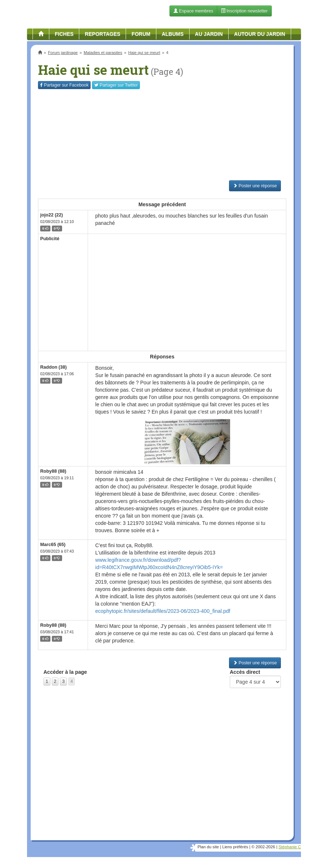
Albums (173, 34)
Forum (141, 34)
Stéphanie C (290, 847)
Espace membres (193, 11)
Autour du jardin (260, 34)
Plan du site (208, 847)
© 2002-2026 (263, 847)
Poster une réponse (255, 186)
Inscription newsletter (244, 11)
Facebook (64, 85)
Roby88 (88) (53, 471)
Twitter (116, 85)
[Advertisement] (162, 135)
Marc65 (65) (53, 545)
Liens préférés (235, 847)
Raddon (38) (54, 367)
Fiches (64, 34)
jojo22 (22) (52, 215)
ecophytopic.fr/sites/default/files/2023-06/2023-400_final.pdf (163, 611)
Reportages (102, 34)
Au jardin (209, 34)
